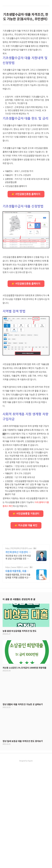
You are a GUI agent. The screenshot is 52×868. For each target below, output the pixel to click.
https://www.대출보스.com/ (17, 671)
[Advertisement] (26, 55)
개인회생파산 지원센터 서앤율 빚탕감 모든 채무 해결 (18, 656)
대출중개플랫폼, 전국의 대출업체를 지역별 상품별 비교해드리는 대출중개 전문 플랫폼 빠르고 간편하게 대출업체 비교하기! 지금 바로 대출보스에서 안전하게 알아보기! (18, 680)
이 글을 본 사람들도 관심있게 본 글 (19, 703)
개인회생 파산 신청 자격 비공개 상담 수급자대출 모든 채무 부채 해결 (18, 661)
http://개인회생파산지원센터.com (19, 652)
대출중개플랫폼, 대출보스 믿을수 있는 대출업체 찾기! (18, 675)
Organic (30, 865)
